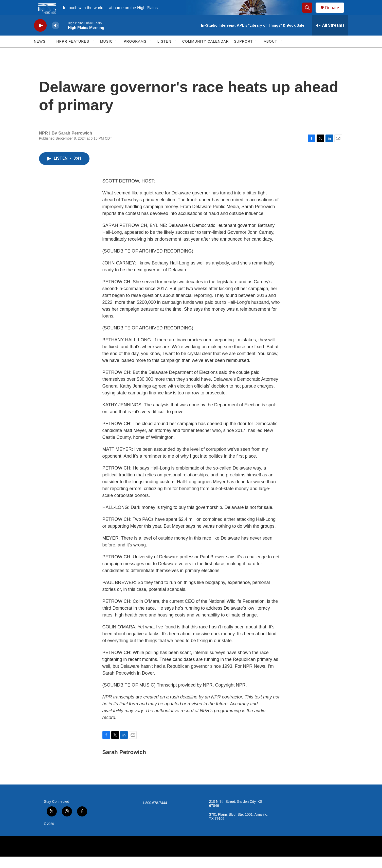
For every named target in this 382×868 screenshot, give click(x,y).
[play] (40, 37)
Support (243, 53)
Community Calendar (206, 53)
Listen (164, 53)
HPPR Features (73, 53)
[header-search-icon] (310, 13)
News (40, 53)
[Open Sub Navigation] (49, 53)
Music (106, 53)
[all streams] (330, 37)
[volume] (56, 37)
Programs (135, 53)
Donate (335, 13)
